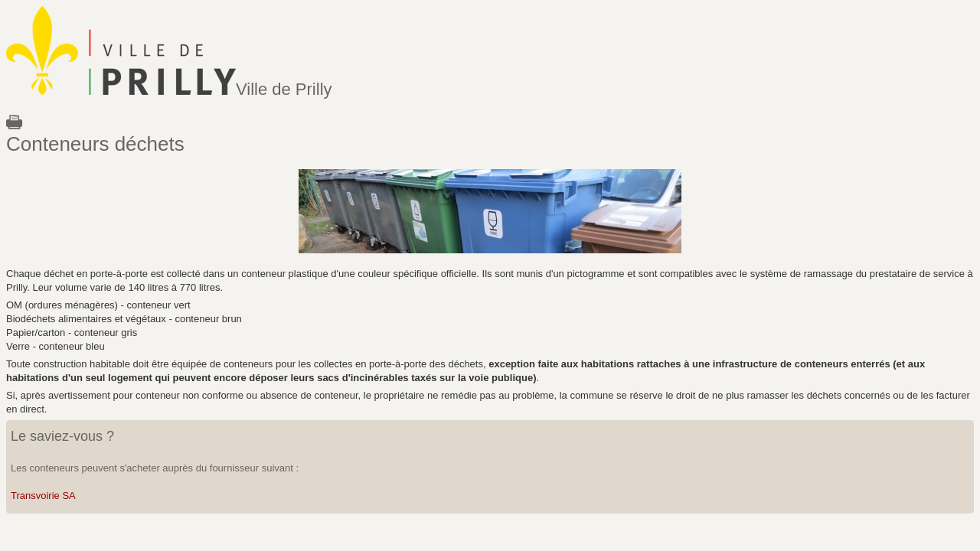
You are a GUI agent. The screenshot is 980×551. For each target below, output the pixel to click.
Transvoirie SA (43, 496)
